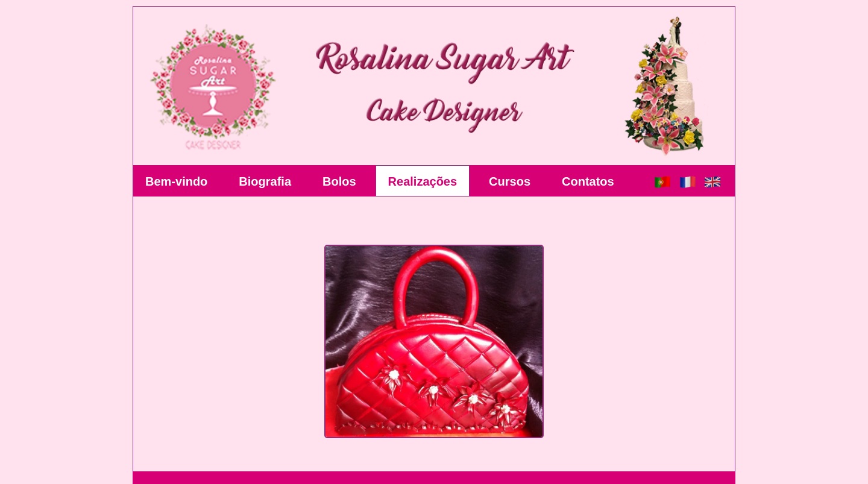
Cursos (510, 181)
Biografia (265, 181)
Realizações (423, 181)
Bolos (339, 181)
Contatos (588, 181)
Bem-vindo (176, 181)
